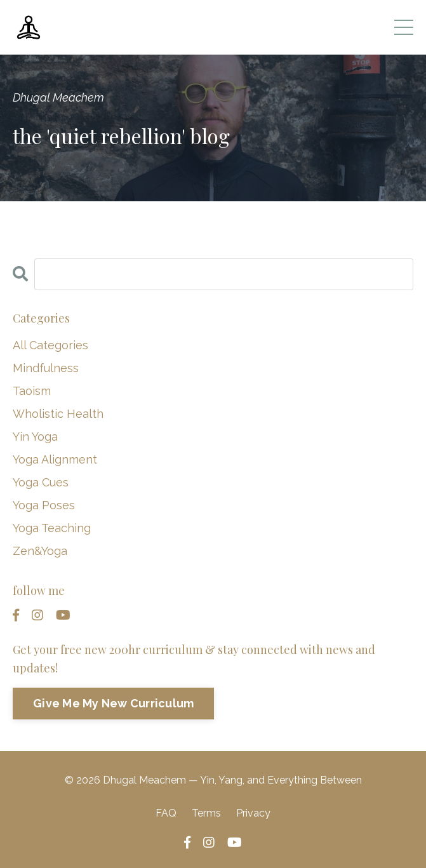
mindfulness (46, 368)
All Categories (50, 345)
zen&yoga (40, 551)
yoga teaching (52, 528)
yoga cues (41, 482)
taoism (32, 391)
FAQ (166, 813)
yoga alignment (55, 459)
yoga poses (44, 505)
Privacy (253, 813)
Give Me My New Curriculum (113, 703)
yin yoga (35, 437)
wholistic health (58, 414)
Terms (206, 813)
